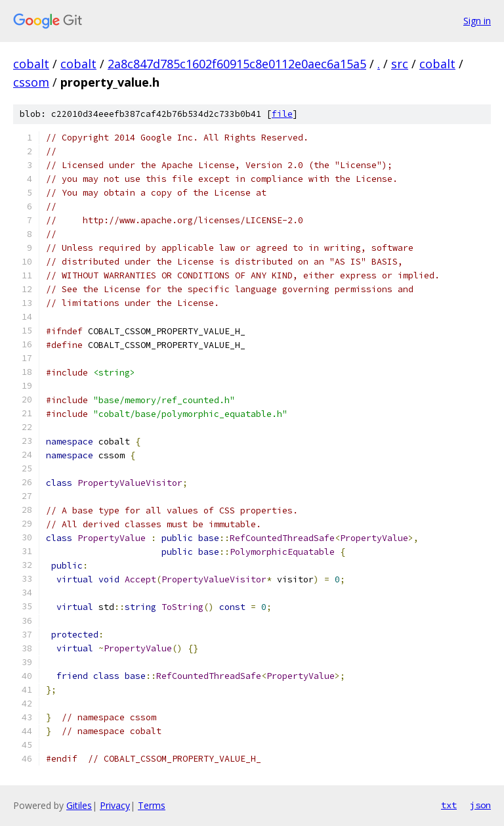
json (480, 805)
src (400, 64)
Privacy (115, 805)
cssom (31, 82)
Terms (152, 805)
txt (449, 805)
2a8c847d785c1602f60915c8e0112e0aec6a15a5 (237, 64)
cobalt (31, 64)
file (282, 114)
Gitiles (79, 805)
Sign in (477, 21)
